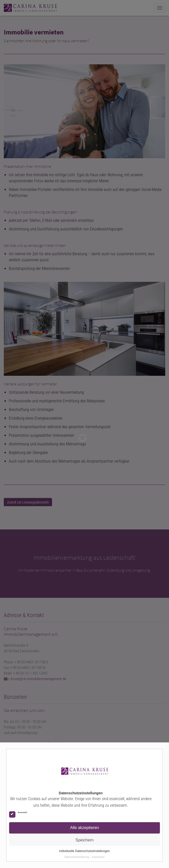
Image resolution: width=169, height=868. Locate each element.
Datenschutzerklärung (77, 857)
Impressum (98, 857)
